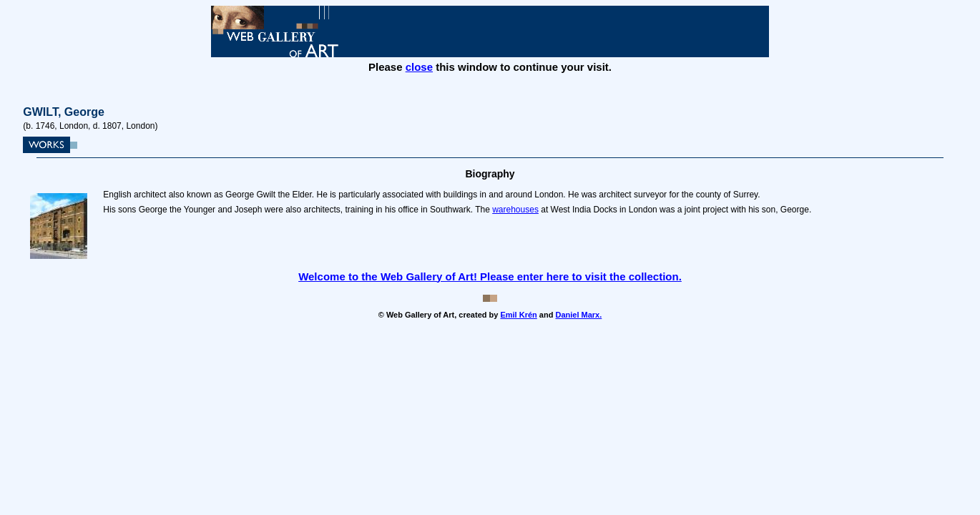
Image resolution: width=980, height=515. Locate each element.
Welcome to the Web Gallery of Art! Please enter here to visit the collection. (490, 276)
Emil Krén (518, 315)
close (419, 67)
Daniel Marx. (578, 315)
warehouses (515, 210)
